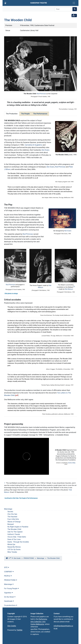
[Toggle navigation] (74, 3)
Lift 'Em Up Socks (14, 549)
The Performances (40, 114)
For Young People (11, 589)
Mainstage (8, 509)
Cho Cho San (12, 514)
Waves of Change (14, 522)
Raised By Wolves (14, 547)
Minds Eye (11, 544)
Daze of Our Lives (14, 539)
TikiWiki (20, 630)
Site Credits (12, 626)
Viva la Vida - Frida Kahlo (17, 537)
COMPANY (9, 572)
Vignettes (8, 593)
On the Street (10, 597)
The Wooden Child (18, 20)
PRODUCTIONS (29, 558)
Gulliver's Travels (14, 534)
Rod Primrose (41, 94)
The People (25, 114)
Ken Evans (45, 150)
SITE (7, 567)
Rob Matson (69, 289)
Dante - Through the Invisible (18, 542)
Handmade (9, 601)
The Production (12, 114)
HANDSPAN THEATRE (39, 3)
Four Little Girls (13, 519)
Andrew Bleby (72, 463)
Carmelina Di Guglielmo (33, 145)
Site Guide (17, 558)
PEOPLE (8, 576)
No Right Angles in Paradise (18, 527)
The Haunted (12, 517)
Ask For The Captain (15, 532)
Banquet (11, 524)
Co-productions (11, 605)
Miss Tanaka (12, 552)
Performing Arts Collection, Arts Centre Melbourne (39, 622)
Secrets (10, 512)
